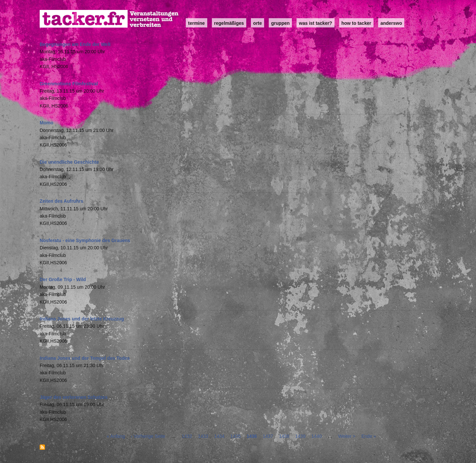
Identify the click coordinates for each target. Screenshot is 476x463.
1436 (252, 436)
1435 (236, 436)
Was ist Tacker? (315, 23)
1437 (268, 436)
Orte (258, 23)
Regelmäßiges (229, 23)
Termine (197, 23)
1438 (284, 436)
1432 (187, 436)
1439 (300, 436)
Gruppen (280, 23)
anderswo (391, 23)
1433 (203, 436)
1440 (317, 436)
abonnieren (42, 447)
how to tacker (356, 23)
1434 (219, 436)
